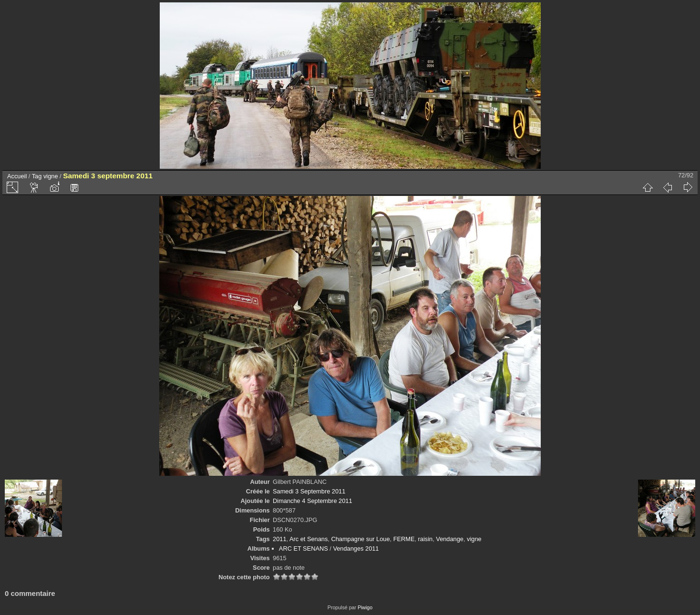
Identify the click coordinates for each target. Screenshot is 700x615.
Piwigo (365, 607)
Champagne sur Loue (360, 539)
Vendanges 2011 (356, 548)
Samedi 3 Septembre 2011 (309, 491)
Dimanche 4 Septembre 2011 (312, 501)
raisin (426, 539)
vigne (51, 176)
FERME (404, 539)
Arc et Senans (309, 539)
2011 (279, 539)
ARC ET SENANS (304, 548)
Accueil (17, 176)
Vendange (450, 539)
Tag (37, 176)
